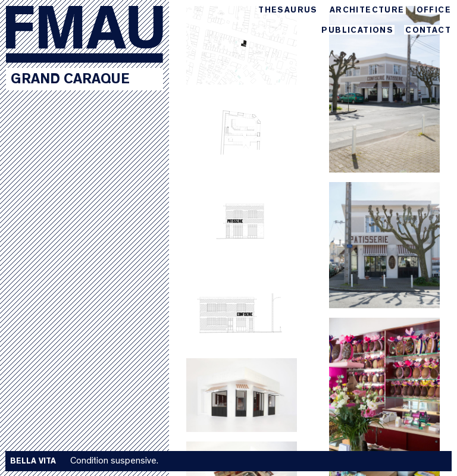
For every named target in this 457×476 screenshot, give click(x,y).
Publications (357, 31)
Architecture (367, 10)
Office (434, 10)
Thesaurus (288, 10)
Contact (428, 31)
